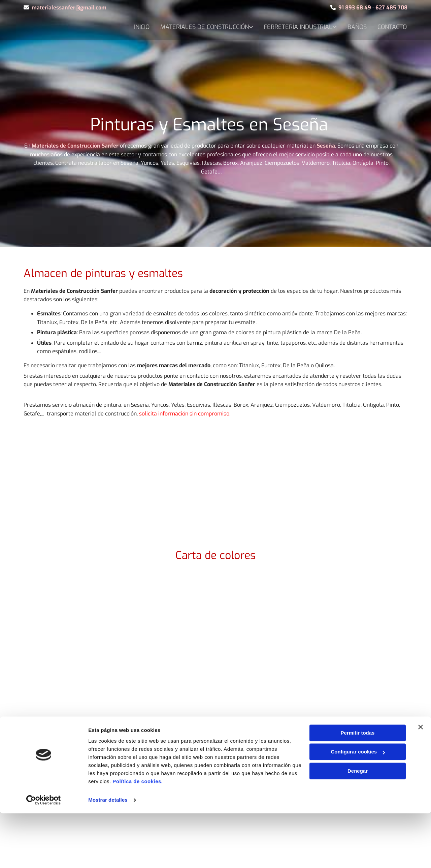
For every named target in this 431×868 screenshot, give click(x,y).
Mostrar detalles (108, 855)
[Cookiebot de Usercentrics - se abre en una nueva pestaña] (44, 855)
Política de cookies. (138, 836)
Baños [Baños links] (398, 26)
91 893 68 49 (355, 8)
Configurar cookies (358, 807)
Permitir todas (358, 788)
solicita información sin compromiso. (185, 414)
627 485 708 (391, 8)
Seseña (326, 146)
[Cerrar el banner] (421, 782)
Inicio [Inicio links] (180, 26)
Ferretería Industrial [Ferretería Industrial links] (338, 26)
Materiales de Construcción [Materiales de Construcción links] (244, 26)
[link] (241, 27)
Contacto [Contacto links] (393, 38)
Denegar (358, 826)
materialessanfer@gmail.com (69, 8)
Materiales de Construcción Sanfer (75, 146)
